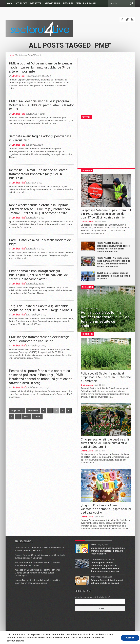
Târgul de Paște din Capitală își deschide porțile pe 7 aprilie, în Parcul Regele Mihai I (41, 308)
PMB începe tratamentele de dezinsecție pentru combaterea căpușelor (39, 339)
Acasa (10, 3)
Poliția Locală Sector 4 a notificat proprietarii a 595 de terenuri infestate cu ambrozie (106, 377)
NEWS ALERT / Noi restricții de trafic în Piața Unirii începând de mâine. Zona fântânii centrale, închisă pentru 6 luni (113, 262)
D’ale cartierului (52, 3)
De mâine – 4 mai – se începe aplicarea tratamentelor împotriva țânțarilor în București (38, 174)
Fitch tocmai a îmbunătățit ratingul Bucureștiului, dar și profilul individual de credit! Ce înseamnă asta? (38, 275)
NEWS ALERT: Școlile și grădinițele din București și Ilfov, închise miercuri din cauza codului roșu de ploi (114, 247)
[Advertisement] (106, 88)
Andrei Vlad (19, 76)
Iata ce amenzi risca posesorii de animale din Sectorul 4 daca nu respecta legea (108, 551)
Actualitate (21, 3)
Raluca (94, 545)
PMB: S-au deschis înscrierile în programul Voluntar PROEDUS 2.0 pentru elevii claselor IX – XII (41, 105)
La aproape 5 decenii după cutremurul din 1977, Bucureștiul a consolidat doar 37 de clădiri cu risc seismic (106, 214)
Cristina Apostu (87, 222)
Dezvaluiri (68, 3)
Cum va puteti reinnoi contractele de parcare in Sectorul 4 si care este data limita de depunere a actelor (105, 567)
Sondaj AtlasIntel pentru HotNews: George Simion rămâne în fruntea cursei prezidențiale (37, 573)
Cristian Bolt (96, 559)
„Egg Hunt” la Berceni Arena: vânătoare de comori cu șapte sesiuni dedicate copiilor (106, 509)
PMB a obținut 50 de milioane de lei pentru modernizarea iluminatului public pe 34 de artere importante (40, 67)
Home (12, 55)
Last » (37, 417)
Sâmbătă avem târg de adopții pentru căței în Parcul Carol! (41, 138)
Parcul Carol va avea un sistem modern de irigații (40, 242)
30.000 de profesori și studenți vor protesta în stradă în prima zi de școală (114, 276)
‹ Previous (33, 411)
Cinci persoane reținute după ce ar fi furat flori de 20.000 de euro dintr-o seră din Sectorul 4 (105, 443)
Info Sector (36, 3)
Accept (130, 638)
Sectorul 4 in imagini (86, 3)
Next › (26, 417)
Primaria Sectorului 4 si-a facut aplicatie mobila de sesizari (107, 582)
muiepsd (19, 570)
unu (17, 580)
